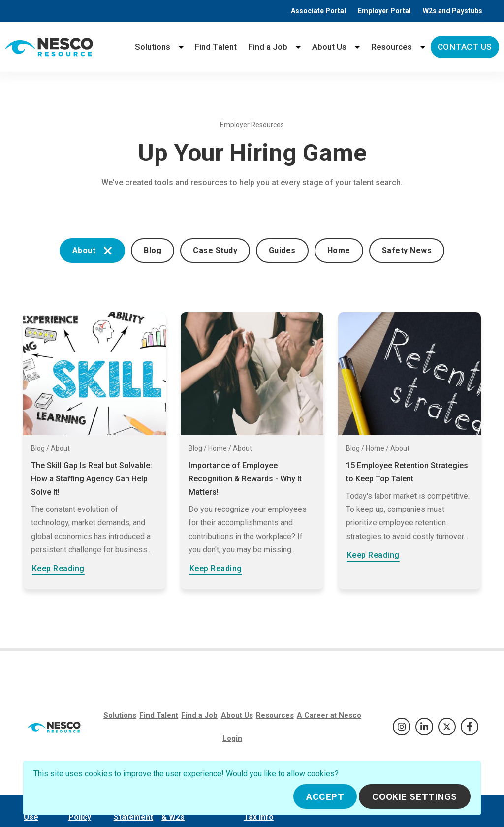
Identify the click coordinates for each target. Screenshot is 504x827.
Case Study (215, 250)
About (92, 250)
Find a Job (268, 47)
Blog (153, 250)
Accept (325, 797)
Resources (392, 47)
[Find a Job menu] (298, 47)
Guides (282, 250)
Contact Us (465, 47)
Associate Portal (318, 11)
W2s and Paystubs (453, 11)
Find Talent (216, 47)
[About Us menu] (357, 47)
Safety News (407, 250)
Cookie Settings (415, 797)
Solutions (153, 47)
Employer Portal (384, 11)
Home (339, 250)
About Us (329, 47)
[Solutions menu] (181, 47)
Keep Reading (58, 568)
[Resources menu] (423, 47)
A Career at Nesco (329, 715)
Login (232, 738)
